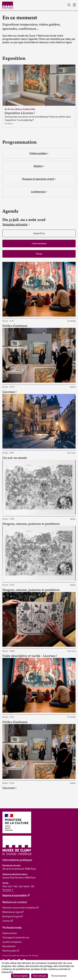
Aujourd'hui (39, 233)
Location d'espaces (12, 942)
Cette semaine (39, 244)
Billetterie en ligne (12, 912)
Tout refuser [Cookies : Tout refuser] (40, 976)
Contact (6, 921)
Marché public (9, 951)
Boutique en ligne (11, 916)
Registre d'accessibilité (15, 895)
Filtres (39, 254)
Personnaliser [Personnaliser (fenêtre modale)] (59, 976)
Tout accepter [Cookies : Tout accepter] (20, 976)
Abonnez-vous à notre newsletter (19, 908)
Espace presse (10, 933)
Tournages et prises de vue (16, 938)
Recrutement (9, 946)
